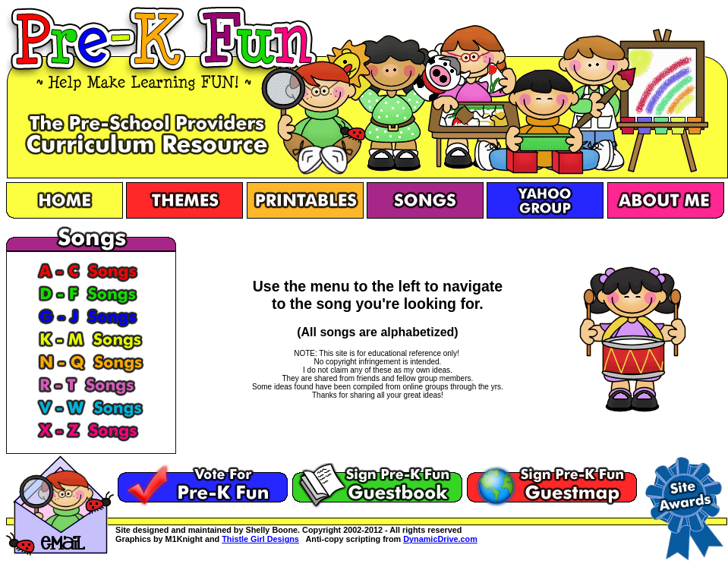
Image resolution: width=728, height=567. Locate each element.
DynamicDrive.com (440, 539)
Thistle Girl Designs (260, 539)
